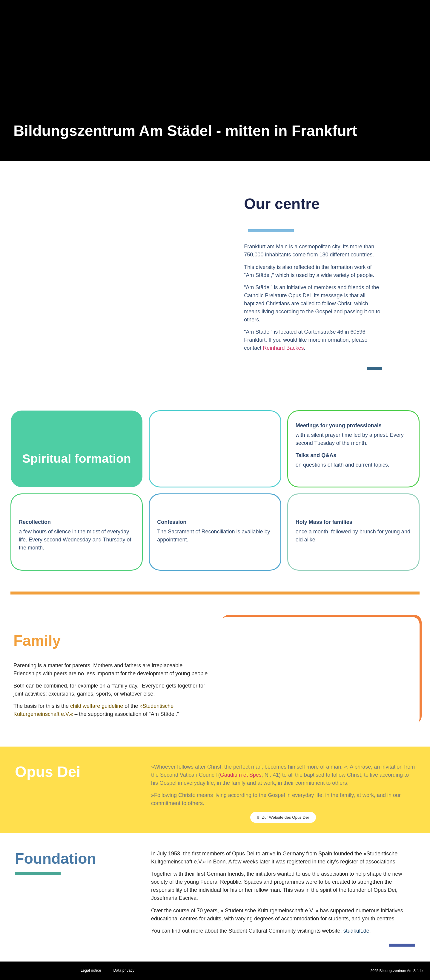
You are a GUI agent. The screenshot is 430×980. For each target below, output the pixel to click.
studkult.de (356, 931)
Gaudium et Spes (241, 775)
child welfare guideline (97, 706)
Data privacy (124, 971)
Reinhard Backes (283, 348)
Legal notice (90, 971)
